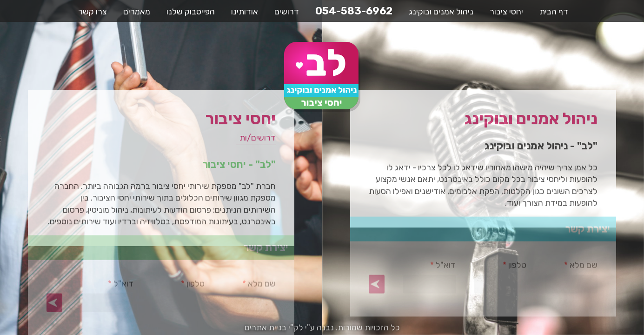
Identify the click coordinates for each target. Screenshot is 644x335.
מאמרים (137, 12)
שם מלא (571, 268)
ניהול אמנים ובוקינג (441, 12)
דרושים (287, 12)
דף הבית (554, 12)
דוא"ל (429, 268)
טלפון (501, 268)
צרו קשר (93, 12)
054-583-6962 (354, 11)
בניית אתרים (266, 328)
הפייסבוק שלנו (191, 12)
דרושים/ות (256, 141)
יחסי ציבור (506, 12)
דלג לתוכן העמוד (638, 6)
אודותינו (245, 12)
